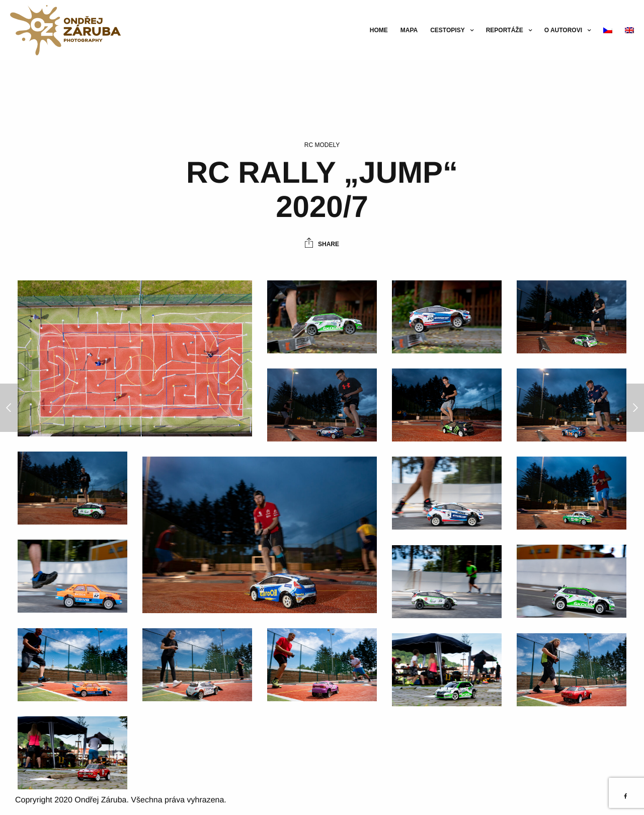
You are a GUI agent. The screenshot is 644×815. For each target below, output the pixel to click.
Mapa (409, 30)
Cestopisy (447, 30)
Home (379, 30)
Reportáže (505, 30)
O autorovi (563, 30)
